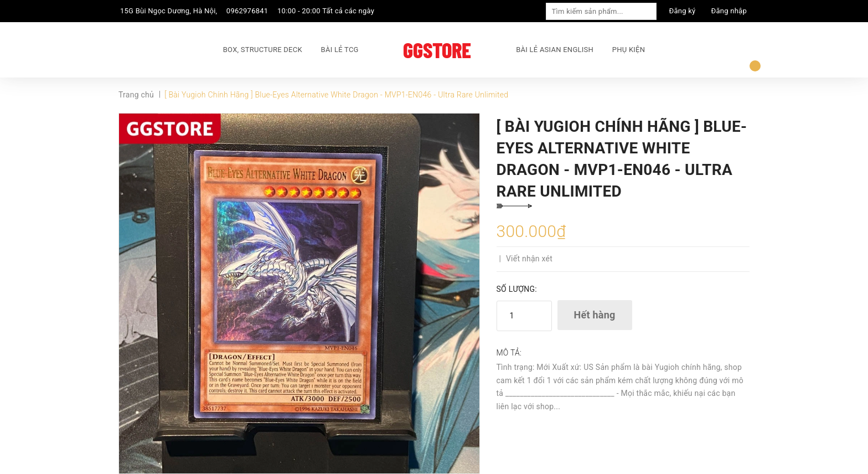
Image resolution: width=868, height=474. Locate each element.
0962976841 (247, 11)
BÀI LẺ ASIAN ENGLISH (555, 50)
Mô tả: (509, 353)
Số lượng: (517, 289)
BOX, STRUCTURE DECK (263, 50)
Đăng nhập (729, 11)
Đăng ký (683, 11)
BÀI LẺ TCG (340, 50)
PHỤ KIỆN (629, 50)
